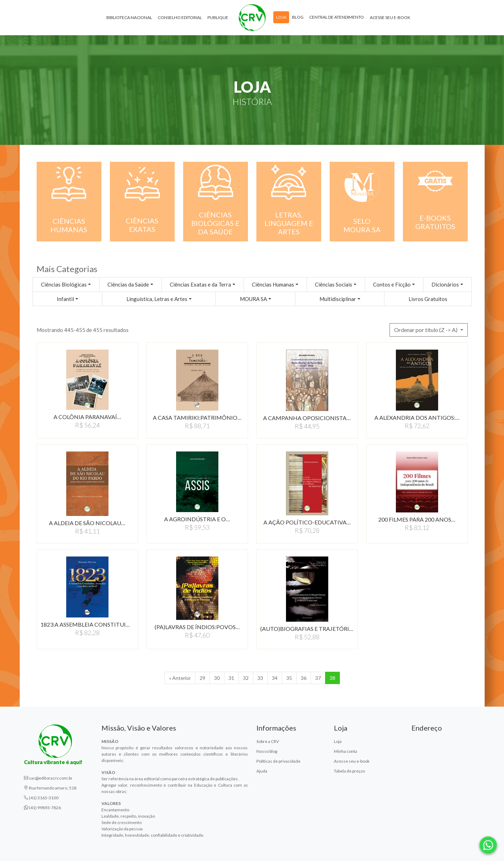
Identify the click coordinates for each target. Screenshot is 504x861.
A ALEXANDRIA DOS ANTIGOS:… (417, 417)
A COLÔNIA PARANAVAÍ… (87, 417)
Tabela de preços (350, 771)
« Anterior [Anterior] (180, 678)
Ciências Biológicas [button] (64, 284)
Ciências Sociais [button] (334, 284)
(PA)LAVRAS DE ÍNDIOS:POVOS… (197, 627)
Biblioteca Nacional (129, 17)
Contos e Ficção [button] (392, 284)
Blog (298, 17)
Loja (281, 17)
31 (231, 678)
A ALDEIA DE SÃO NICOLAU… (87, 523)
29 (203, 678)
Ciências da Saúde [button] (128, 284)
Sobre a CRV (268, 741)
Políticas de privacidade (278, 761)
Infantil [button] (65, 299)
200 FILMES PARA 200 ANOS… (417, 519)
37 (318, 678)
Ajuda (262, 771)
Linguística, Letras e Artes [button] (157, 299)
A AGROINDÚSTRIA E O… (197, 519)
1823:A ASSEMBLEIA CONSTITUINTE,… (87, 624)
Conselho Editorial (180, 17)
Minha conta (346, 751)
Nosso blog (267, 751)
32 (246, 678)
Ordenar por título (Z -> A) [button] (426, 330)
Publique (218, 17)
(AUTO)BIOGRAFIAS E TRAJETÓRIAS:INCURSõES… (307, 629)
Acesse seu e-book (390, 17)
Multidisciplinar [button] (338, 299)
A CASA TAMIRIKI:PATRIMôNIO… (197, 417)
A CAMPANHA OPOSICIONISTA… (307, 418)
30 (217, 678)
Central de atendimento (337, 17)
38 (332, 678)
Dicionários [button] (445, 284)
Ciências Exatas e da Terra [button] (200, 284)
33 (260, 678)
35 (289, 678)
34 (275, 678)
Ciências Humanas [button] (273, 284)
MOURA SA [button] (253, 299)
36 (304, 678)
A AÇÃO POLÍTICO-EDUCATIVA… (307, 522)
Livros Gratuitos (428, 299)
